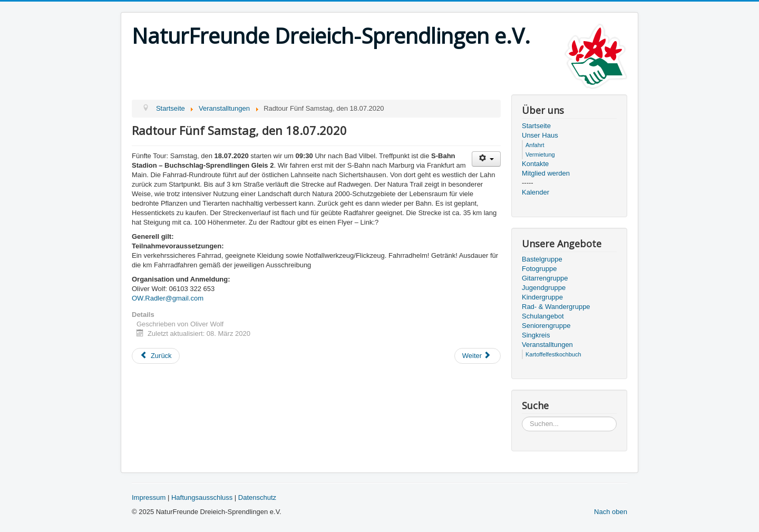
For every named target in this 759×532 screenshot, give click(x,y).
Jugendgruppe (544, 288)
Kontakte (535, 164)
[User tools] (486, 159)
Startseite (536, 126)
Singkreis (536, 335)
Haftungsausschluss (202, 497)
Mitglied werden (546, 173)
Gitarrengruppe (545, 278)
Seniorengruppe (546, 326)
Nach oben (611, 512)
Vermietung (540, 154)
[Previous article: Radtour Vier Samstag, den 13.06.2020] (156, 356)
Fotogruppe (539, 269)
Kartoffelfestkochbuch (553, 354)
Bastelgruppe (542, 259)
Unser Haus (540, 135)
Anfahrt (535, 145)
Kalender (536, 192)
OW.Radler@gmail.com (168, 298)
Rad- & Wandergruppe (556, 307)
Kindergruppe (542, 297)
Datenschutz (257, 497)
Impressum (149, 497)
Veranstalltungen (547, 345)
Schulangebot (543, 316)
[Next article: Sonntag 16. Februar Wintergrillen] (478, 356)
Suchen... (522, 417)
